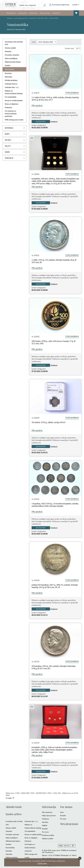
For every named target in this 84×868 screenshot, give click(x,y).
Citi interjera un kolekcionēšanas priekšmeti (11, 114)
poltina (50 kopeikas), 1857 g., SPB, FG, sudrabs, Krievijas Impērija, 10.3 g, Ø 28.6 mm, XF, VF (55, 586)
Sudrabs (8, 65)
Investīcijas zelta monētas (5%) (14, 43)
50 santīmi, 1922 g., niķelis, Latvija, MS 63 (48, 422)
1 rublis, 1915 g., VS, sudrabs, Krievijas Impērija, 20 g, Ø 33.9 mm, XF (54, 261)
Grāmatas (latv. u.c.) (12, 87)
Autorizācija (55, 5)
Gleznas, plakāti (10, 48)
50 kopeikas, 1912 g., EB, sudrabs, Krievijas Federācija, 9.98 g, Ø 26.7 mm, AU (54, 667)
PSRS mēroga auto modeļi (14, 120)
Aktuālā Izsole (11, 13)
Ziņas (62, 812)
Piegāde (45, 825)
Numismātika (9, 69)
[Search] (45, 5)
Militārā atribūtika (11, 80)
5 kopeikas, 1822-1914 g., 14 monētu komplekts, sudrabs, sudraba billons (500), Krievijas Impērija (55, 505)
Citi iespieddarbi (11, 97)
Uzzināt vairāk (42, 863)
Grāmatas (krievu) (11, 84)
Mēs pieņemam (45, 13)
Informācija (33, 13)
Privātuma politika (48, 835)
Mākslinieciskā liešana (13, 62)
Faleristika (8, 77)
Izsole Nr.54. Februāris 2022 (38, 18)
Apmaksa (45, 822)
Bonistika (8, 73)
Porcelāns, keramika (12, 55)
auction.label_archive (21, 18)
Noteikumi (56, 13)
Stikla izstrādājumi (11, 58)
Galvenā (9, 18)
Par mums (45, 832)
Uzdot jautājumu (72, 92)
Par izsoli (63, 819)
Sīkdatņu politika (48, 838)
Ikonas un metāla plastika (14, 100)
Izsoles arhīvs (23, 13)
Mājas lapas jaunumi (49, 816)
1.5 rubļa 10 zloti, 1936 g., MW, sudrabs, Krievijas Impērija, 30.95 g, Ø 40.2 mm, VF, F (55, 99)
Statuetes (8, 51)
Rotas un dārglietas (11, 104)
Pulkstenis (8, 107)
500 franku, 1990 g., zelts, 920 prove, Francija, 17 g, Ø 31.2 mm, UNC (54, 342)
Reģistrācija (65, 5)
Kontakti (45, 829)
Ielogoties (41, 121)
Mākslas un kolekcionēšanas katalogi (14, 92)
